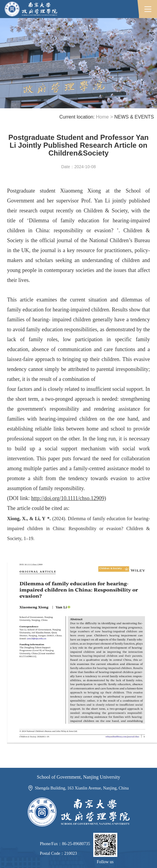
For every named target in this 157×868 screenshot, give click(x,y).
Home (102, 117)
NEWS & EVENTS (134, 117)
